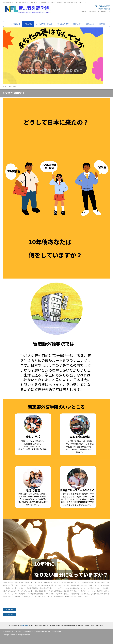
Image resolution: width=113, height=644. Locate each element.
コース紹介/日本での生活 (44, 24)
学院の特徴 (28, 24)
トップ (5, 87)
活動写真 (102, 24)
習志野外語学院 (29, 9)
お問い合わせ (90, 24)
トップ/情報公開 (15, 24)
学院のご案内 (77, 24)
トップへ (10, 615)
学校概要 (10, 610)
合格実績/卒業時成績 (69, 625)
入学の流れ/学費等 (63, 24)
